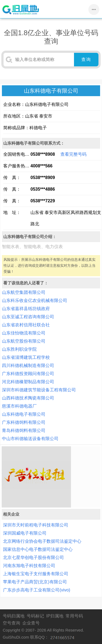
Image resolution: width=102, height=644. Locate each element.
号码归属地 (14, 616)
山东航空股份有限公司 (24, 341)
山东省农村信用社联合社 (26, 325)
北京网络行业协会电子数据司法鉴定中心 (42, 541)
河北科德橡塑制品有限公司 (28, 382)
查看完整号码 (73, 154)
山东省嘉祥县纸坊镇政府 (26, 309)
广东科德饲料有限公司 (24, 422)
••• (94, 9)
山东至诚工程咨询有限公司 (28, 317)
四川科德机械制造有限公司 (28, 365)
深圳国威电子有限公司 (25, 533)
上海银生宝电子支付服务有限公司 (36, 574)
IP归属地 (55, 616)
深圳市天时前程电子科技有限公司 (36, 525)
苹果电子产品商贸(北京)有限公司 (35, 582)
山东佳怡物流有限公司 (24, 333)
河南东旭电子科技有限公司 (29, 566)
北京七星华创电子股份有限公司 (33, 557)
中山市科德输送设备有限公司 (30, 439)
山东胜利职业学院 (19, 349)
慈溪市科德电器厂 (19, 406)
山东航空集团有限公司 (24, 292)
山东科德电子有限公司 (24, 414)
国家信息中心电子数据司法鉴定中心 (38, 549)
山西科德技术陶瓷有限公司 (28, 398)
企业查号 (31, 623)
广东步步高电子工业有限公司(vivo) (37, 590)
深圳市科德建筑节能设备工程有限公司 (39, 390)
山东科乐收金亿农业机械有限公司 (35, 300)
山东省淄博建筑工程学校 (26, 357)
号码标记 (35, 616)
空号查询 (11, 623)
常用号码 (74, 616)
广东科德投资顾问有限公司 (28, 374)
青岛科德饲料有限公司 (24, 430)
